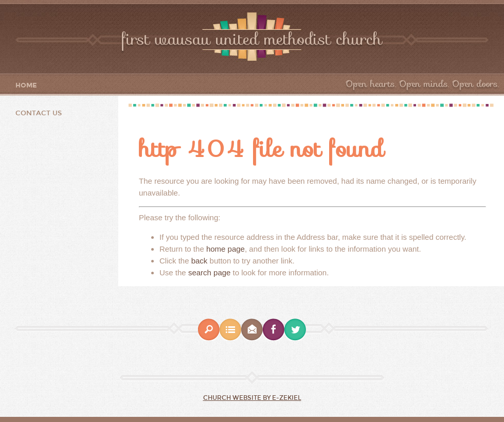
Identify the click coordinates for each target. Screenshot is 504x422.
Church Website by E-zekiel (252, 398)
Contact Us (39, 113)
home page (226, 249)
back (200, 261)
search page (210, 272)
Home (26, 86)
